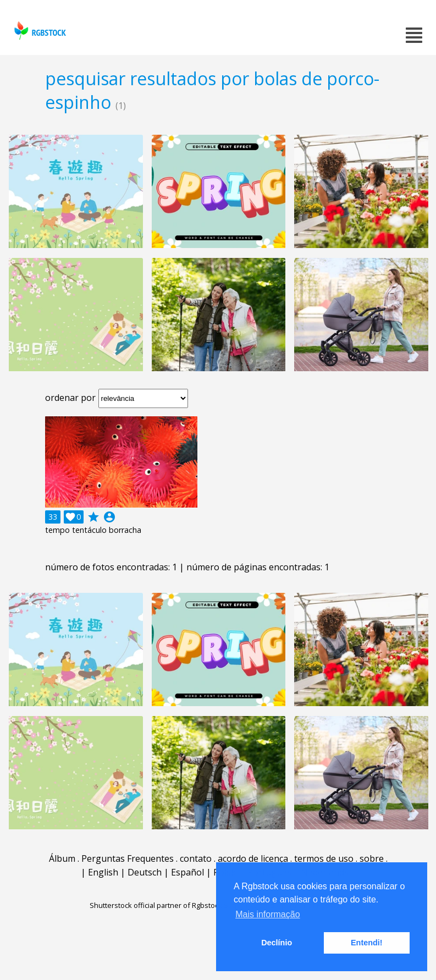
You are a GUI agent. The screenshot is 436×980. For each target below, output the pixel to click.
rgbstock (39, 31)
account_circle (109, 517)
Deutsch (145, 872)
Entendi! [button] (367, 943)
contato (196, 858)
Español (187, 872)
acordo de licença (253, 858)
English (103, 872)
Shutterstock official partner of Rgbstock (156, 905)
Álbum (62, 858)
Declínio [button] (277, 943)
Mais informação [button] (267, 914)
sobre (372, 858)
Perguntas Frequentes (128, 858)
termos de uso (324, 858)
